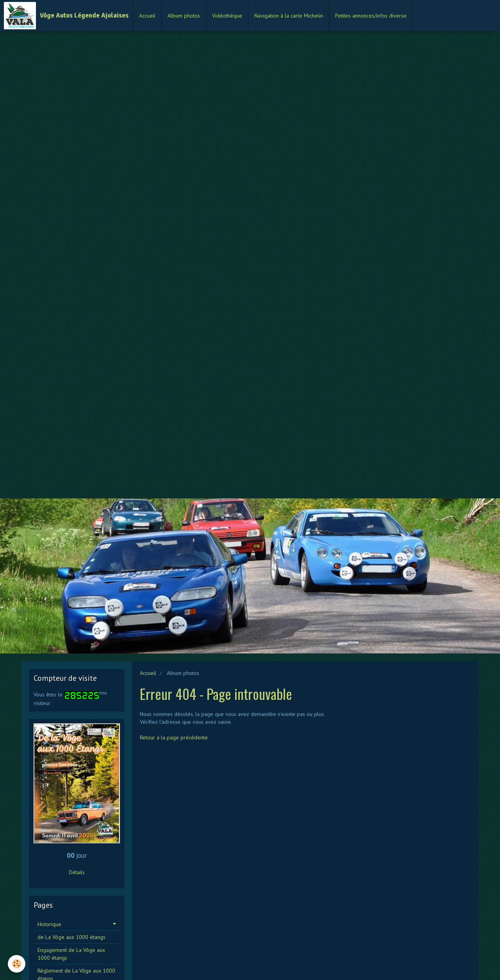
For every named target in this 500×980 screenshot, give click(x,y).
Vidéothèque (227, 16)
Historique (49, 924)
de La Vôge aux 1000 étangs (71, 937)
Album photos (184, 16)
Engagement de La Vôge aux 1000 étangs (71, 954)
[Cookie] (17, 964)
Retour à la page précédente (174, 737)
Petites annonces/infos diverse (371, 16)
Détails (77, 872)
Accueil (147, 16)
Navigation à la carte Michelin (289, 16)
